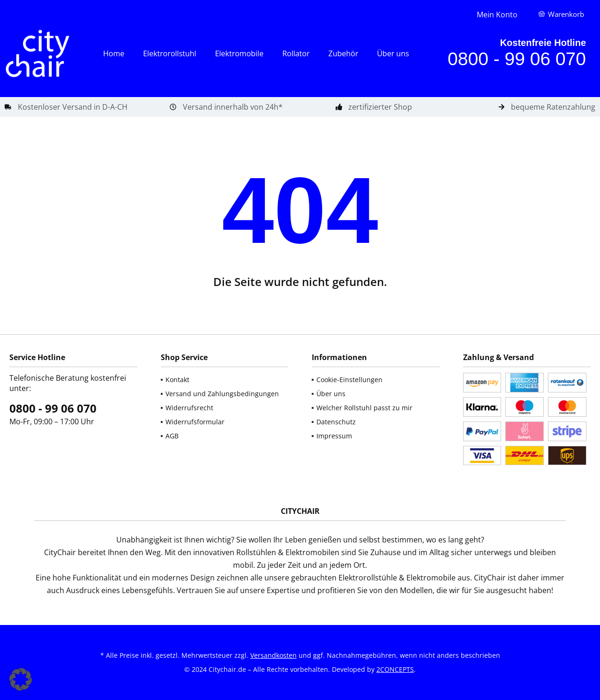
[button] (21, 679)
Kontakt (177, 380)
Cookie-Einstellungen (349, 380)
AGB (172, 436)
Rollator (296, 53)
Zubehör (343, 53)
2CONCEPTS (395, 669)
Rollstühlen (256, 552)
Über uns (393, 53)
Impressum (334, 436)
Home (114, 53)
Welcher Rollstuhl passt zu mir (364, 408)
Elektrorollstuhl (169, 53)
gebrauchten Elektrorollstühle (344, 578)
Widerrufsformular (195, 422)
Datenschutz (336, 422)
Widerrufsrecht (189, 408)
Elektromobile (239, 53)
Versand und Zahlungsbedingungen (222, 394)
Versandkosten (274, 655)
